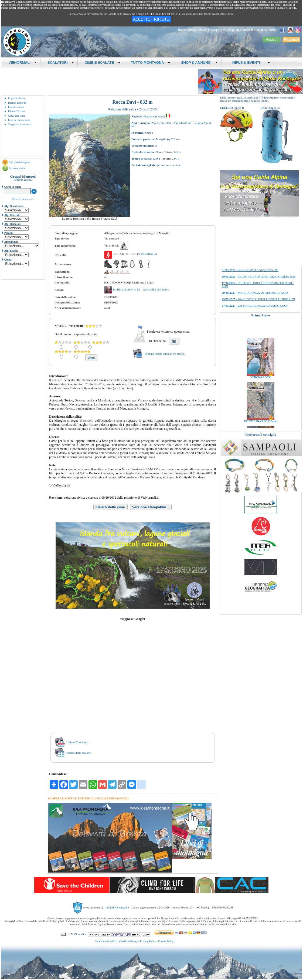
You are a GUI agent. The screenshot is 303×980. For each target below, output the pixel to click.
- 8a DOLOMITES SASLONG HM (250, 270)
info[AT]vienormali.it (117, 908)
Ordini (273, 30)
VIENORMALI (23, 62)
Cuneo (160, 116)
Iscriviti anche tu (17, 103)
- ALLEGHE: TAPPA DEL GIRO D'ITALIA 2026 (259, 276)
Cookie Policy (166, 941)
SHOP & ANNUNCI (199, 62)
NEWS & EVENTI (249, 62)
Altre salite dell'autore (156, 289)
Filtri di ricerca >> (23, 199)
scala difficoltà (147, 254)
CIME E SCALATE (103, 62)
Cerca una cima (16, 116)
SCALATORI (61, 62)
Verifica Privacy (129, 941)
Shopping (233, 30)
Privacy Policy (148, 941)
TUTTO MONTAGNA (151, 62)
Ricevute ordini (17, 168)
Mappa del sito (198, 30)
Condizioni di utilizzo (106, 941)
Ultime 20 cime (16, 111)
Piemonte (149, 116)
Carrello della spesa (20, 162)
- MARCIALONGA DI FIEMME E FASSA (255, 293)
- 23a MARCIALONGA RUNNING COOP (255, 306)
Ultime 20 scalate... (78, 742)
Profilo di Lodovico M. (127, 289)
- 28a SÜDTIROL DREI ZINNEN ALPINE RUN (258, 299)
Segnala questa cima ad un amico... (166, 354)
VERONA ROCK (261, 385)
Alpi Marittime (182, 123)
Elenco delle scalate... (79, 753)
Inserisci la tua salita (19, 120)
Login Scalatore (17, 98)
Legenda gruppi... (23, 180)
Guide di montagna (254, 30)
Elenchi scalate (16, 107)
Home (182, 30)
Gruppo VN (217, 30)
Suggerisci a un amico (20, 124)
